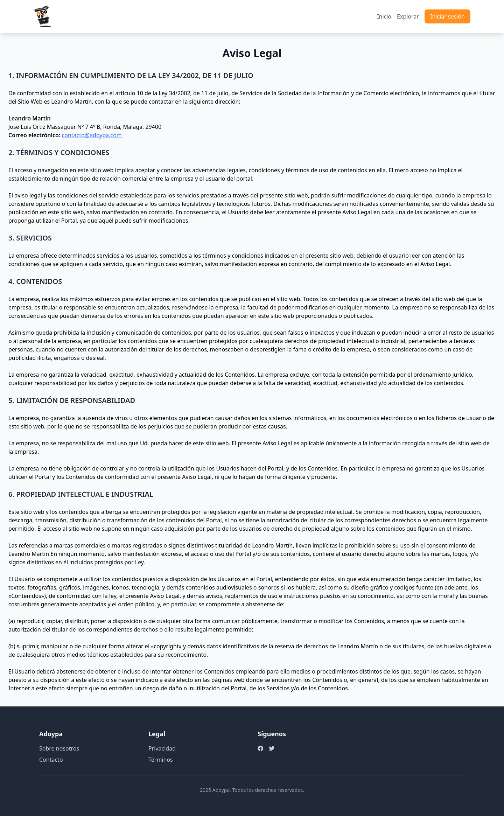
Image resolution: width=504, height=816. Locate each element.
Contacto (51, 760)
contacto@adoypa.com (92, 135)
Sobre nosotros (59, 748)
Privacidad (162, 748)
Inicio (384, 16)
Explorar (408, 16)
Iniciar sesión (447, 16)
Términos (161, 760)
